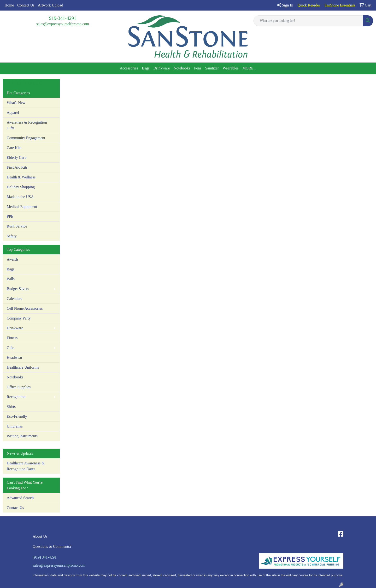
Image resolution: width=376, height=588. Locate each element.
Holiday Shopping (21, 187)
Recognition (16, 397)
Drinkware (162, 68)
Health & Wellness (21, 177)
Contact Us (26, 5)
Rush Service (17, 226)
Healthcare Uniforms (23, 367)
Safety (12, 236)
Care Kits (14, 148)
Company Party (19, 318)
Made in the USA (20, 197)
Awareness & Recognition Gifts (27, 125)
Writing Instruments (22, 436)
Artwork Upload (50, 5)
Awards (12, 259)
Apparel (13, 112)
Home (9, 5)
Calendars (14, 299)
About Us (40, 536)
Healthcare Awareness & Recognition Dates (26, 466)
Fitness (12, 338)
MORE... (249, 68)
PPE (10, 216)
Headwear (15, 357)
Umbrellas (15, 426)
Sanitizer (212, 68)
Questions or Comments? (52, 546)
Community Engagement (26, 138)
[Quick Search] (308, 21)
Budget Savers (18, 289)
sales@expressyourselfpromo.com (63, 24)
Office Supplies (19, 387)
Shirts (11, 407)
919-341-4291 (63, 18)
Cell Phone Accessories (25, 308)
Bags (146, 68)
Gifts (11, 348)
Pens (198, 68)
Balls (11, 279)
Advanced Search (20, 498)
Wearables (230, 68)
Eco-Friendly (17, 416)
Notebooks (182, 68)
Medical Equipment (22, 207)
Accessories (129, 68)
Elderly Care (16, 157)
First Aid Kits (17, 167)
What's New (16, 103)
